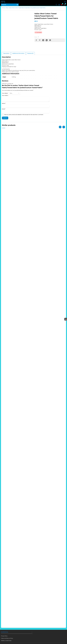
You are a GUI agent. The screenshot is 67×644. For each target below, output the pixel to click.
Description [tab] (6, 54)
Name (4, 104)
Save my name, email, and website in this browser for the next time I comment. (24, 116)
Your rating (5, 94)
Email (4, 110)
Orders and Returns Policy (7, 635)
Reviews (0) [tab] (30, 54)
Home (3, 9)
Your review (5, 96)
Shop (7, 9)
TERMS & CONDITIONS (6, 637)
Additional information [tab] (18, 54)
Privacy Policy (4, 633)
